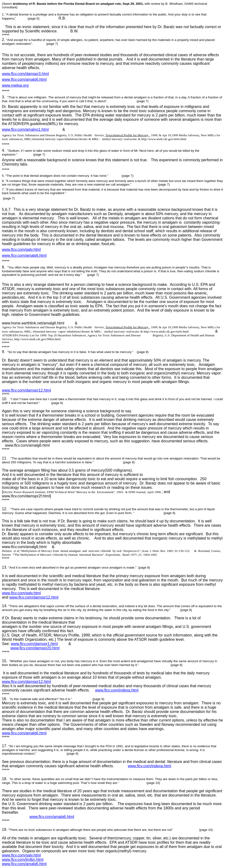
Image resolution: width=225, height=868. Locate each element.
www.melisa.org (15, 85)
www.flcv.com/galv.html (21, 250)
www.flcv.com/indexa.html (117, 690)
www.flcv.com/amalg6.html (24, 79)
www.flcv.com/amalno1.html (25, 129)
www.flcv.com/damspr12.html (26, 390)
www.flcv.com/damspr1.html (34, 644)
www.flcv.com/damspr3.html (25, 74)
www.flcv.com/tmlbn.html (23, 860)
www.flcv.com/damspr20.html (35, 648)
